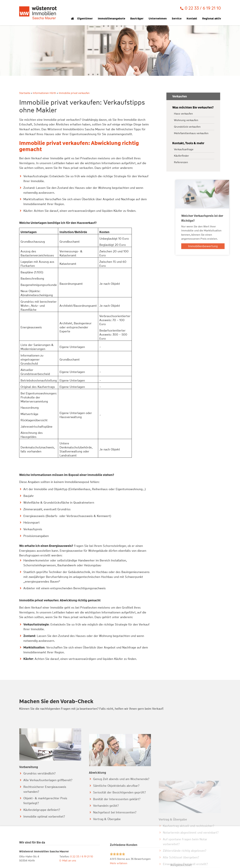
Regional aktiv (212, 19)
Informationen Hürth (44, 93)
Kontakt (193, 19)
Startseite (25, 93)
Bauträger (138, 19)
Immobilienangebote (112, 19)
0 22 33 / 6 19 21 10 (203, 8)
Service (177, 19)
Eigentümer (86, 19)
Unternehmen (158, 19)
